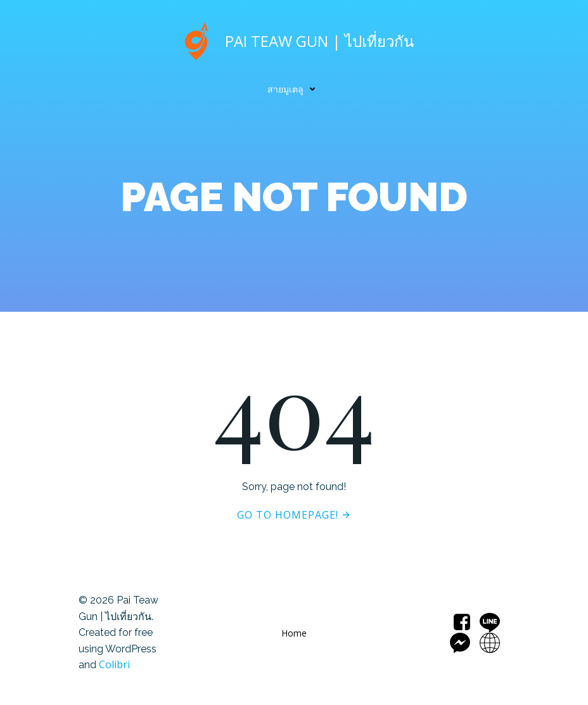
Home (294, 633)
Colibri (114, 664)
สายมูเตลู (294, 89)
